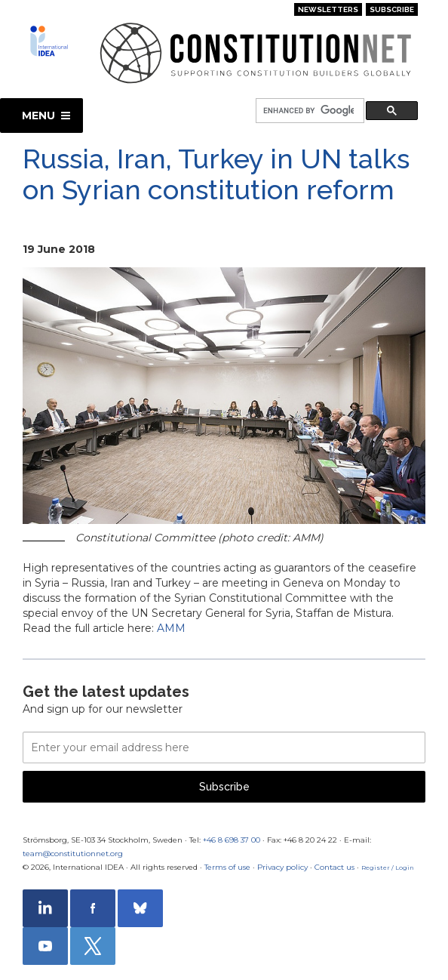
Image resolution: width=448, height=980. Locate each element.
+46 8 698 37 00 (232, 840)
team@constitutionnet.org (73, 854)
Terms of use (227, 867)
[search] (308, 111)
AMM (171, 628)
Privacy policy (282, 867)
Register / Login (388, 868)
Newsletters (328, 9)
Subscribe (392, 9)
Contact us (334, 867)
